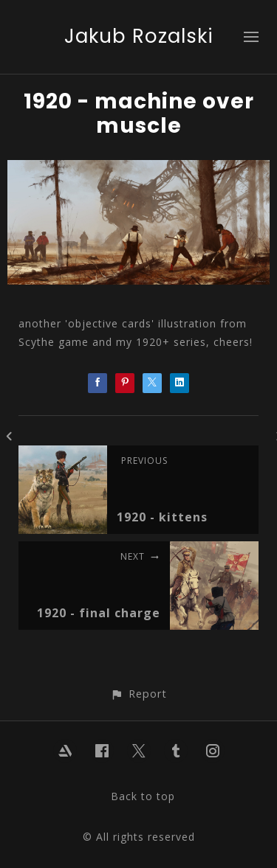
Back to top (143, 796)
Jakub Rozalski (139, 36)
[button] (138, 694)
